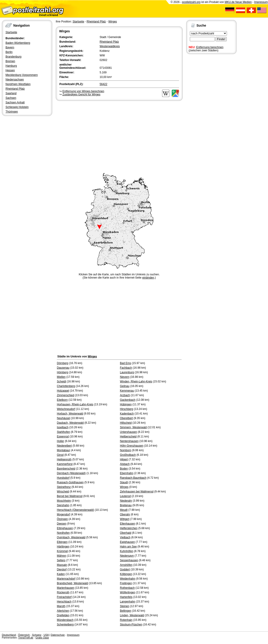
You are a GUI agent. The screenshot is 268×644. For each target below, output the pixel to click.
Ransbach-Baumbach (133, 478)
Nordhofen (63, 533)
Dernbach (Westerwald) (71, 473)
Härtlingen (63, 547)
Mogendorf (63, 514)
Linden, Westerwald (132, 615)
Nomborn (126, 450)
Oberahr (125, 514)
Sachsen (11, 98)
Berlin (9, 52)
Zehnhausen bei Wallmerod (137, 492)
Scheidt (61, 381)
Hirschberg (127, 409)
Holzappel (63, 391)
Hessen (10, 70)
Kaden (61, 574)
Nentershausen (129, 441)
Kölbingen (126, 574)
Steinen (125, 606)
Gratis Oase (42, 638)
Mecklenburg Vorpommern (22, 75)
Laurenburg (127, 372)
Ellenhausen (127, 524)
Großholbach (128, 455)
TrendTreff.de (26, 638)
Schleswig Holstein (17, 107)
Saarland (11, 93)
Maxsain (62, 565)
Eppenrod (63, 437)
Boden (124, 469)
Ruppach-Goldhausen (70, 482)
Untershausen (128, 432)
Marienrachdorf (66, 579)
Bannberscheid (66, 469)
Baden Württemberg (18, 43)
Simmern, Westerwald (133, 427)
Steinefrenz (64, 487)
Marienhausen (66, 588)
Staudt (124, 482)
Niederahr (126, 501)
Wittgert (125, 519)
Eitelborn (62, 400)
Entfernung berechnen (210, 47)
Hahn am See (128, 547)
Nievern (125, 377)
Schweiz (37, 635)
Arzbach (125, 395)
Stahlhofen (63, 432)
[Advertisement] (119, 136)
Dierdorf (62, 569)
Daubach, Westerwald (70, 423)
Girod (60, 455)
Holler (60, 441)
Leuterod (125, 496)
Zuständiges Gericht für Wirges (81, 94)
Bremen (10, 61)
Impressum (261, 2)
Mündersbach (65, 620)
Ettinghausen (65, 528)
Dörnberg (63, 363)
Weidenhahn (128, 579)
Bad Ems (126, 363)
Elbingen (62, 542)
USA (46, 635)
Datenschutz (58, 635)
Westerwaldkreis (110, 46)
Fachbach (126, 368)
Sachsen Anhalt (15, 102)
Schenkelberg (65, 625)
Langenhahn (128, 602)
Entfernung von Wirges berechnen (83, 91)
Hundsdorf (63, 478)
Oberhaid (126, 533)
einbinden (148, 278)
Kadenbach (127, 414)
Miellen (61, 377)
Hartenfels (126, 597)
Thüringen (12, 112)
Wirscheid (63, 492)
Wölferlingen (128, 592)
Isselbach (63, 427)
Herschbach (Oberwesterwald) (75, 510)
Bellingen (126, 611)
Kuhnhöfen (127, 551)
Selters (61, 560)
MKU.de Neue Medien (238, 2)
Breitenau (126, 505)
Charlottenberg (66, 386)
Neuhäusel (63, 418)
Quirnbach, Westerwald (71, 537)
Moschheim (64, 501)
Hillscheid (126, 423)
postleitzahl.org (191, 2)
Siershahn (63, 505)
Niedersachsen (15, 80)
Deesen (62, 524)
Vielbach (125, 537)
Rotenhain (126, 620)
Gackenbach (128, 400)
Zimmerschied (65, 395)
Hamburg (11, 66)
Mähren (62, 556)
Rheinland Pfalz (15, 89)
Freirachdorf (64, 597)
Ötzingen (62, 519)
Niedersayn (127, 556)
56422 (104, 84)
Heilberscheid (128, 437)
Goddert (125, 569)
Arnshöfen (126, 565)
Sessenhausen (129, 560)
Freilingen (126, 583)
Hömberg (62, 372)
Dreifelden (63, 615)
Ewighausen (127, 542)
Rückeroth (63, 592)
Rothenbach (127, 588)
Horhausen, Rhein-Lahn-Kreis (75, 404)
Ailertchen (63, 611)
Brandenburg (13, 57)
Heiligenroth (64, 459)
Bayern (10, 47)
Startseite (11, 32)
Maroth (61, 606)
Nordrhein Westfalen (18, 84)
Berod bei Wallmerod (70, 496)
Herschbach (64, 602)
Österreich (24, 635)
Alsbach (125, 464)
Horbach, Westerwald (70, 414)
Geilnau (125, 386)
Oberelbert (126, 418)
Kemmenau (127, 391)
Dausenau (63, 368)
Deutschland (9, 635)
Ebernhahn (127, 473)
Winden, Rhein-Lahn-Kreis (136, 381)
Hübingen (126, 404)
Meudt (124, 510)
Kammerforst (65, 464)
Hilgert (124, 459)
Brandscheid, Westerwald (72, 583)
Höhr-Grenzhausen (132, 446)
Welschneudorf (66, 409)
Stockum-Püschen (131, 625)
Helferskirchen (129, 528)
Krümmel (62, 551)
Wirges (112, 22)
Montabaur (63, 450)
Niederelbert (64, 446)
